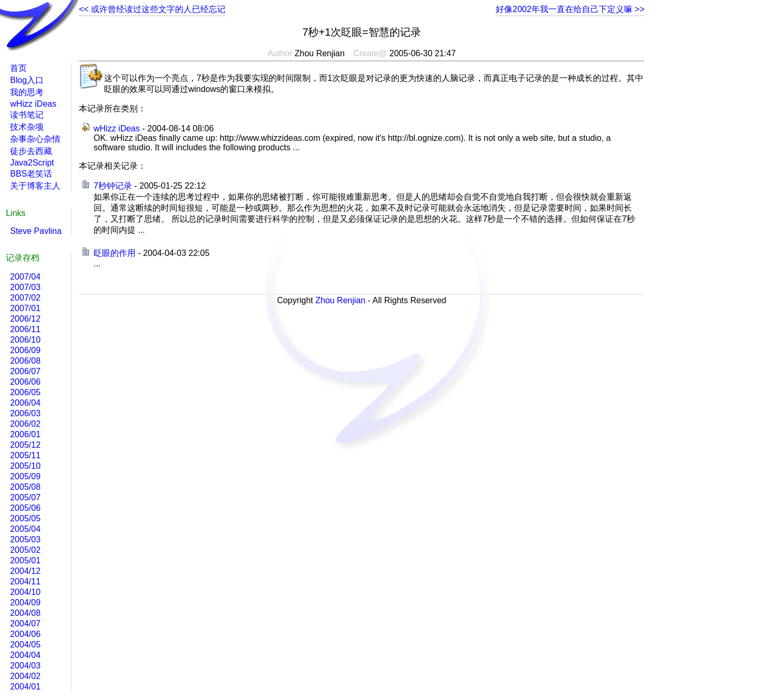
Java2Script (32, 163)
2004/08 (25, 613)
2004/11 (25, 581)
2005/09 (25, 476)
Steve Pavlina (36, 231)
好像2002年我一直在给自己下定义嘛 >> (570, 9)
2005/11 (25, 455)
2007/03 (25, 287)
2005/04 (25, 529)
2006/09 (25, 350)
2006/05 (25, 392)
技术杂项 (27, 127)
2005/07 (25, 497)
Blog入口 (27, 80)
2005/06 (25, 508)
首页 (18, 68)
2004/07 (25, 624)
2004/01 (25, 687)
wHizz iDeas (117, 128)
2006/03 (25, 413)
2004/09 (25, 603)
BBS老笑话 (31, 174)
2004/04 (25, 655)
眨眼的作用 (115, 253)
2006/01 (25, 434)
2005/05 (25, 518)
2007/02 (25, 298)
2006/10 (25, 340)
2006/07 (25, 371)
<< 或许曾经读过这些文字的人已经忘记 (152, 9)
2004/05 (25, 645)
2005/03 (25, 539)
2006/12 (25, 319)
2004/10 (25, 592)
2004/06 (25, 634)
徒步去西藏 (31, 151)
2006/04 (25, 403)
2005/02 (25, 550)
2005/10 (25, 466)
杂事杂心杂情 (35, 139)
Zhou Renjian (340, 300)
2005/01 (25, 560)
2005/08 (25, 487)
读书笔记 (27, 115)
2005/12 (25, 445)
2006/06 (25, 382)
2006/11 (25, 329)
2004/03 (25, 666)
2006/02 (25, 424)
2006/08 (25, 361)
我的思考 (27, 92)
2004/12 (25, 571)
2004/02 (25, 676)
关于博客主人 (35, 186)
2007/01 (25, 308)
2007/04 (25, 277)
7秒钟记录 (113, 186)
